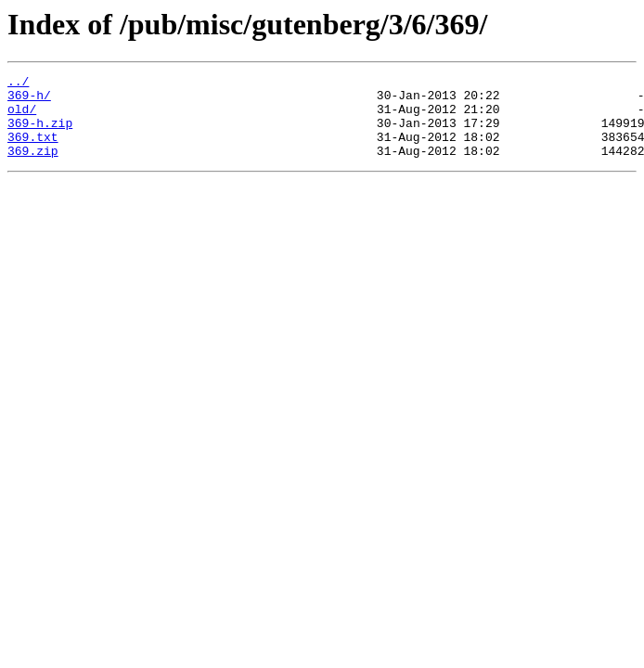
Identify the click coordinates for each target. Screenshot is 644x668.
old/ (22, 117)
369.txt (33, 150)
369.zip (33, 167)
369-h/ (29, 100)
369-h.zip (40, 134)
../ (18, 83)
